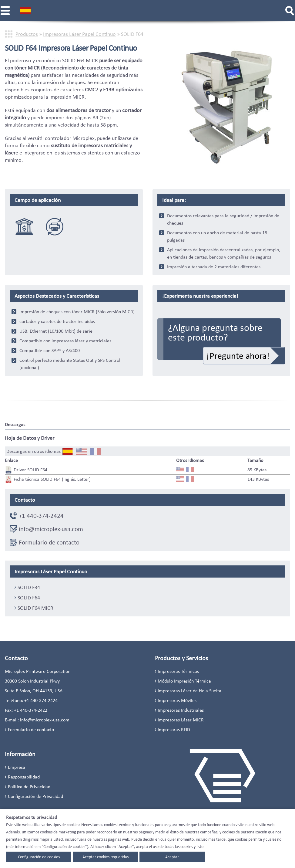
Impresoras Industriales (181, 710)
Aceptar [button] (172, 857)
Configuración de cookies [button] (39, 857)
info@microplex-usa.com (51, 529)
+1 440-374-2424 (41, 516)
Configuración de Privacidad (35, 796)
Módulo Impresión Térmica (184, 681)
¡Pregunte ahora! (238, 356)
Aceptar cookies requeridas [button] (106, 857)
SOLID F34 (29, 587)
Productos (27, 34)
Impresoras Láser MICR (181, 720)
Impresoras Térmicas (178, 671)
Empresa (17, 767)
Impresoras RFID (174, 729)
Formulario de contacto (49, 542)
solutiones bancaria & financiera (24, 227)
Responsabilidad (24, 777)
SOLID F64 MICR (35, 608)
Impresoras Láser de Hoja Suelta (189, 691)
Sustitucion (55, 227)
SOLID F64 (29, 598)
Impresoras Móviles (177, 700)
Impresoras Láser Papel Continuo (79, 34)
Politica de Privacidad (29, 787)
